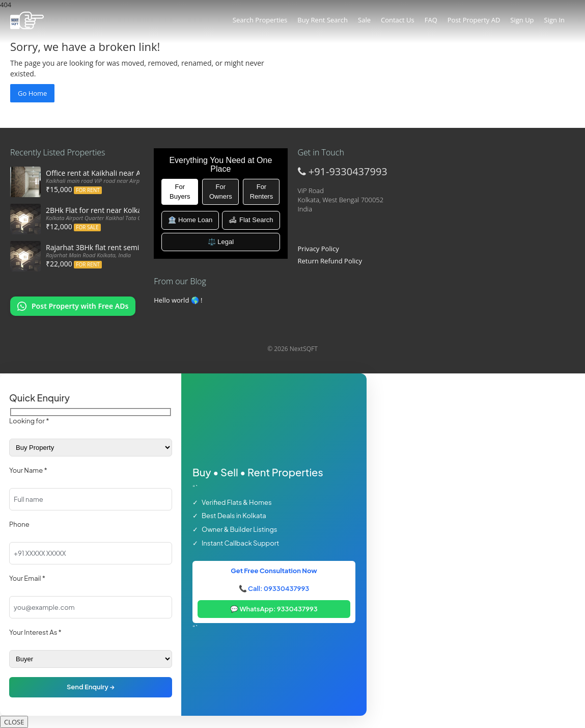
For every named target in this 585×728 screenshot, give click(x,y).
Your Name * (28, 470)
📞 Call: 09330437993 (274, 588)
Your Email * (27, 578)
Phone (19, 524)
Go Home (32, 93)
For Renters (262, 192)
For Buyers (180, 192)
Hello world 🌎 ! (178, 300)
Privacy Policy (318, 249)
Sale (364, 20)
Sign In (554, 20)
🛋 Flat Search (251, 220)
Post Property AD (474, 20)
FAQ (431, 20)
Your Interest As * (35, 632)
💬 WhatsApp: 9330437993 (274, 609)
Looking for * (29, 421)
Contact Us (398, 20)
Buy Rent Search (323, 20)
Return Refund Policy (330, 261)
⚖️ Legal (221, 242)
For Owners (221, 192)
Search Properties (260, 20)
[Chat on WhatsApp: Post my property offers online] (73, 306)
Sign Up (522, 20)
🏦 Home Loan (190, 220)
